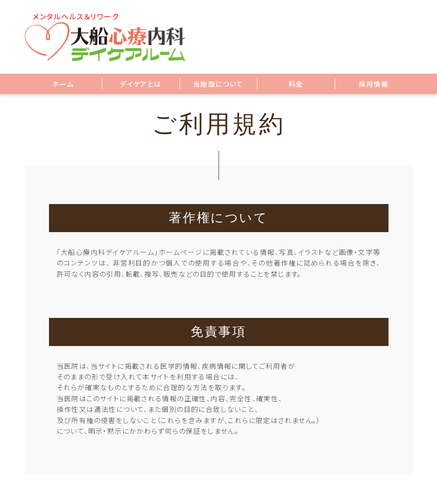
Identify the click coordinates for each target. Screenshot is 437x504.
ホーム (63, 84)
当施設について (218, 84)
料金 (296, 84)
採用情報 (374, 84)
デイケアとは (140, 84)
